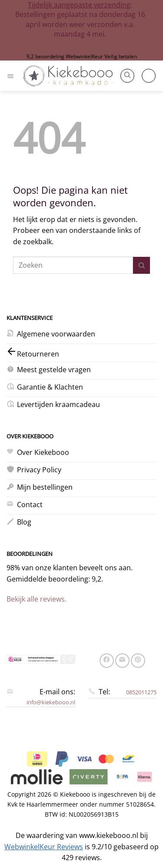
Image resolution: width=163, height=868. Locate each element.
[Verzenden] (141, 265)
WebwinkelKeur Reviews (44, 847)
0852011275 (141, 692)
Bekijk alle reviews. (37, 599)
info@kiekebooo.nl (51, 702)
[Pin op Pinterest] (138, 661)
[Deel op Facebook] (107, 661)
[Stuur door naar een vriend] (122, 661)
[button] (12, 76)
